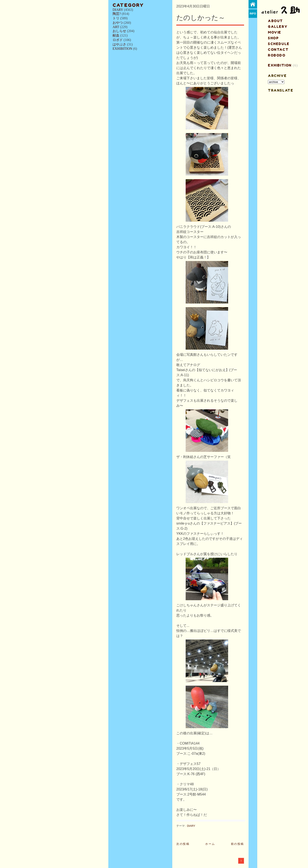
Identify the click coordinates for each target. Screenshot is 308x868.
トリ (116, 18)
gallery (278, 27)
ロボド (118, 40)
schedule (279, 44)
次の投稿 (183, 844)
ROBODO (277, 55)
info (253, 13)
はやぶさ (119, 44)
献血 (116, 35)
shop (273, 38)
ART (116, 27)
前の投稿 (237, 844)
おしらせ (119, 31)
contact (278, 50)
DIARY (118, 10)
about (275, 21)
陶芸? (117, 14)
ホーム (210, 844)
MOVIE (275, 32)
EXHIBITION (122, 49)
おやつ (118, 23)
